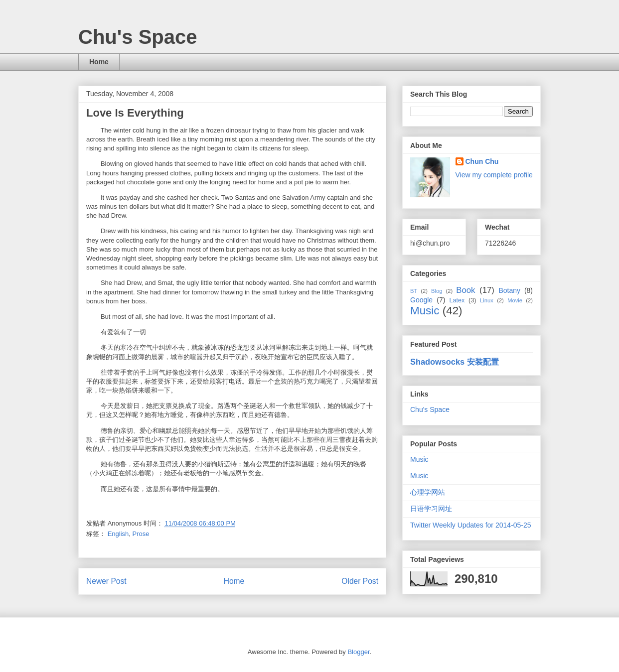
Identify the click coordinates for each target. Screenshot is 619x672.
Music (425, 311)
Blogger (358, 652)
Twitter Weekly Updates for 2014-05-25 (471, 525)
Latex (457, 300)
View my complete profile (494, 175)
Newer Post (106, 581)
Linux (487, 300)
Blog (437, 291)
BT (414, 291)
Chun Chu (482, 161)
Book (465, 290)
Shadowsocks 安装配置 (455, 362)
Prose (141, 534)
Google (421, 300)
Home (99, 62)
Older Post (360, 581)
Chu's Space (138, 37)
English (118, 534)
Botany (509, 290)
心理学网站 (428, 492)
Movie (515, 300)
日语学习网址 (431, 509)
